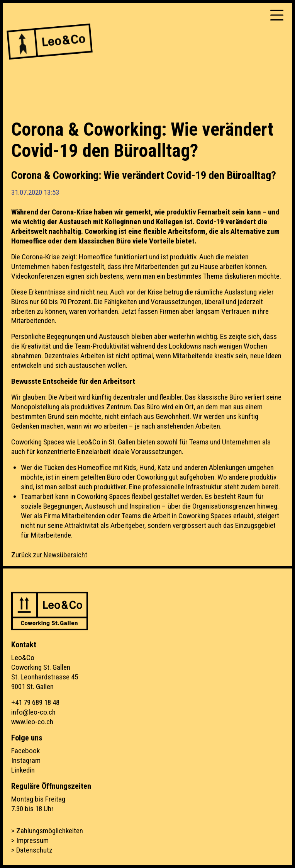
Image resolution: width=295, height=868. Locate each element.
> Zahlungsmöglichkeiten (47, 831)
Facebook (25, 751)
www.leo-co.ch (32, 722)
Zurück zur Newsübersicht (49, 555)
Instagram (26, 760)
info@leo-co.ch (33, 712)
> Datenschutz (32, 850)
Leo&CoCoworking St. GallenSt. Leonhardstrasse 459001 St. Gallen (45, 672)
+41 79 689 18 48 (35, 702)
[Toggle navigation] (277, 15)
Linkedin (23, 770)
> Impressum (30, 840)
